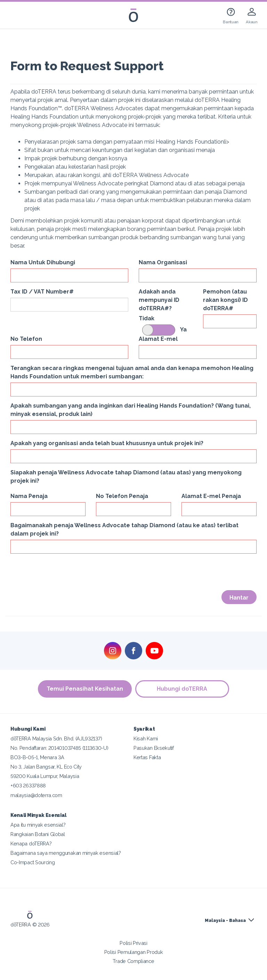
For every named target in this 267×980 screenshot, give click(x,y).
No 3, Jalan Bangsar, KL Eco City (46, 767)
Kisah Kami (146, 738)
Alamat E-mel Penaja (211, 496)
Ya (183, 330)
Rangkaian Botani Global (38, 834)
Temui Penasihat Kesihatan (85, 689)
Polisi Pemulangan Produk (134, 952)
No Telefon (26, 339)
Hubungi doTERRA (182, 689)
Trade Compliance (133, 961)
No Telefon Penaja (122, 496)
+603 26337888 (28, 785)
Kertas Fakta (147, 757)
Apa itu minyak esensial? (38, 825)
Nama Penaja (29, 496)
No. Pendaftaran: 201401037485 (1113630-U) (59, 748)
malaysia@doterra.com (36, 795)
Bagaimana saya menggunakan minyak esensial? (66, 853)
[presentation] (63, 572)
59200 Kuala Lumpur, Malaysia (45, 776)
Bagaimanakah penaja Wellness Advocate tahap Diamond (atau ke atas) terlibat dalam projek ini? (124, 529)
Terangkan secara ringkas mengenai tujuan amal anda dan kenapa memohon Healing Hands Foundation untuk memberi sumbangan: (132, 372)
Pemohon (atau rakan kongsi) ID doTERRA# (225, 300)
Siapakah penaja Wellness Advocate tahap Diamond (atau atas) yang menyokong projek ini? (126, 477)
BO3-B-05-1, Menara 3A (37, 757)
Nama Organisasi (163, 262)
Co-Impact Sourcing (33, 862)
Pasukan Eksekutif (154, 748)
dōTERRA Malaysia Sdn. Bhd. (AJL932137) (56, 738)
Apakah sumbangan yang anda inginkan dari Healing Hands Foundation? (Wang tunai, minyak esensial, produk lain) (131, 410)
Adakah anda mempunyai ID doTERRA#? (159, 300)
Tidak (147, 318)
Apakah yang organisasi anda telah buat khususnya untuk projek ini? (107, 443)
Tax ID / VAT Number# (42, 292)
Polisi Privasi (133, 943)
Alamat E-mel (158, 339)
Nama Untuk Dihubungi (43, 262)
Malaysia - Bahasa (225, 921)
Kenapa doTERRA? (31, 844)
